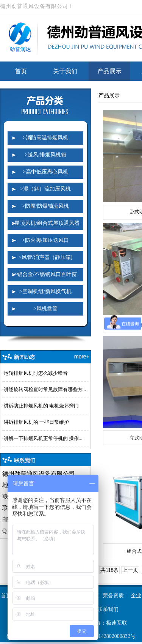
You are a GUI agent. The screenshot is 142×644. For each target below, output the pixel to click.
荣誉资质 (113, 596)
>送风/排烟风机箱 (45, 155)
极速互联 (117, 623)
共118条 (109, 570)
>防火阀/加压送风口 (45, 240)
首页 (21, 71)
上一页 (130, 570)
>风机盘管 (45, 309)
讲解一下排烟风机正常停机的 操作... (43, 438)
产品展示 (109, 71)
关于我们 (65, 71)
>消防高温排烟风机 (45, 138)
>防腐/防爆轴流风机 (45, 206)
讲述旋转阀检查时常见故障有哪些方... (45, 389)
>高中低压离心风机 (45, 172)
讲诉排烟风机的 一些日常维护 (36, 422)
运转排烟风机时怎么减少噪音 (36, 373)
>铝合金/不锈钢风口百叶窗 (45, 274)
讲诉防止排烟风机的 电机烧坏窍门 (41, 406)
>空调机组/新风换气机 (45, 291)
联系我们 (108, 609)
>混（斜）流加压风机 (45, 189)
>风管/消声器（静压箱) (45, 257)
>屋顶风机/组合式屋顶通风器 (45, 223)
